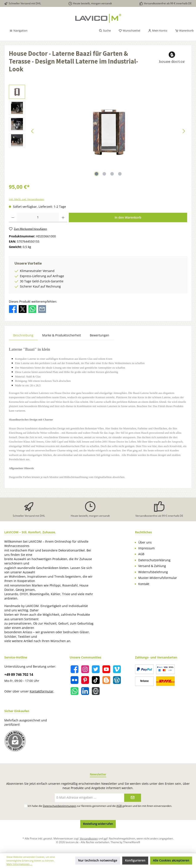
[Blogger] (106, 680)
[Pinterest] (85, 680)
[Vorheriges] (33, 131)
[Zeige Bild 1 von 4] (96, 174)
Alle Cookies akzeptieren (171, 860)
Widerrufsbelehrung (153, 572)
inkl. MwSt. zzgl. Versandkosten (27, 199)
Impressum (146, 548)
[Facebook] (75, 669)
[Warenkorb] (183, 31)
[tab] (23, 335)
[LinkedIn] (85, 691)
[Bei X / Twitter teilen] (23, 309)
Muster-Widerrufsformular (158, 578)
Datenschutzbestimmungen (59, 806)
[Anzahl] (38, 217)
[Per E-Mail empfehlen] (42, 309)
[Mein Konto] (158, 31)
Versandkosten (89, 838)
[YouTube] (106, 669)
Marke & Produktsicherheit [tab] (62, 335)
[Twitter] (96, 669)
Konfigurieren (135, 860)
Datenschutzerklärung (154, 560)
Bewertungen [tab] (100, 335)
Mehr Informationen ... (19, 864)
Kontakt (144, 584)
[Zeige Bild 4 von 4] (120, 174)
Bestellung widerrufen (98, 824)
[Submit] (133, 798)
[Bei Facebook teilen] (13, 309)
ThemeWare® (132, 842)
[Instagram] (85, 669)
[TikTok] (96, 680)
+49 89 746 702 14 (19, 675)
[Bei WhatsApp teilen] (32, 309)
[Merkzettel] (129, 31)
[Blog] (117, 680)
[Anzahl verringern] (13, 217)
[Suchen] (105, 31)
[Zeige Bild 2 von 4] (104, 174)
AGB (141, 554)
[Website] (96, 691)
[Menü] (18, 31)
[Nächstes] (184, 131)
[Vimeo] (117, 669)
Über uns (145, 542)
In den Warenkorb (128, 217)
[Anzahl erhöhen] (63, 217)
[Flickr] (75, 680)
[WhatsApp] (75, 691)
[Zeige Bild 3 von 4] (112, 174)
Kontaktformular (42, 691)
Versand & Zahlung (152, 566)
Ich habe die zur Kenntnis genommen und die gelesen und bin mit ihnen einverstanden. (100, 806)
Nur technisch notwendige (98, 860)
